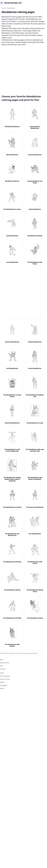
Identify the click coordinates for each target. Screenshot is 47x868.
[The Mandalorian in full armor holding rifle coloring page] (12, 440)
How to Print (5, 663)
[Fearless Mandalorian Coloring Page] (12, 331)
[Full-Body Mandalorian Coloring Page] (12, 117)
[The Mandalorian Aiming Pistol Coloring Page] (35, 580)
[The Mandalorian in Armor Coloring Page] (12, 199)
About (2, 688)
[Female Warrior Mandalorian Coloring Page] (35, 117)
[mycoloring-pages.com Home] (11, 3)
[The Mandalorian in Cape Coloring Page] (35, 412)
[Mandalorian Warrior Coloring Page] (12, 171)
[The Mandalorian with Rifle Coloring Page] (12, 608)
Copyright (4, 685)
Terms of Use (5, 679)
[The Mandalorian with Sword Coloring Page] (35, 552)
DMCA (2, 682)
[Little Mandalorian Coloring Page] (35, 199)
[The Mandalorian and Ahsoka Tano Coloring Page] (12, 524)
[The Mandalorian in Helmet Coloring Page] (12, 497)
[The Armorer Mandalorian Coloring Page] (35, 497)
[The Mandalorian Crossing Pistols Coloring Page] (12, 385)
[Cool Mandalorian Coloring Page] (12, 358)
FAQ (1, 666)
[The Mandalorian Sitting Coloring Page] (12, 580)
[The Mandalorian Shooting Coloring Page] (12, 552)
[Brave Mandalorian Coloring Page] (35, 358)
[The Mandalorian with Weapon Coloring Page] (12, 635)
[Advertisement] (23, 69)
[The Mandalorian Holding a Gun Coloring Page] (35, 385)
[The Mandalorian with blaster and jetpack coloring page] (35, 469)
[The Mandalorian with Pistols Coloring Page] (35, 253)
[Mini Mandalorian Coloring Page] (12, 144)
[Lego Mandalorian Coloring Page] (12, 225)
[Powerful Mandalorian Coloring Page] (12, 412)
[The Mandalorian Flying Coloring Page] (35, 608)
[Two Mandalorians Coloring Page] (35, 524)
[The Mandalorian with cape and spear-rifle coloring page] (35, 440)
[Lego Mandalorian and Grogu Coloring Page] (35, 171)
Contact (3, 669)
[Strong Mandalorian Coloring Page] (35, 144)
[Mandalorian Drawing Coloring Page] (35, 225)
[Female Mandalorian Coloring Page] (35, 331)
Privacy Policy (5, 676)
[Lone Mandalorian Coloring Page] (12, 253)
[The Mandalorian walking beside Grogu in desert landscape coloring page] (12, 469)
